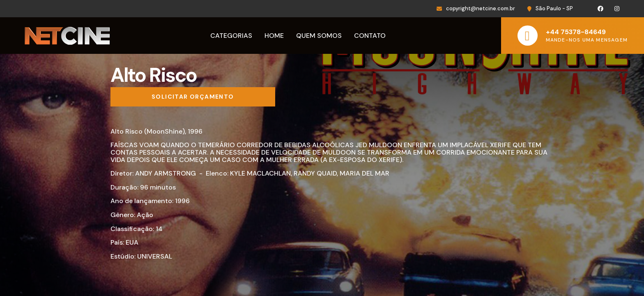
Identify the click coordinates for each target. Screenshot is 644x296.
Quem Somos (319, 36)
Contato (370, 36)
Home (274, 36)
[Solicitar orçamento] (193, 97)
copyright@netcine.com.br (481, 8)
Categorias (231, 36)
